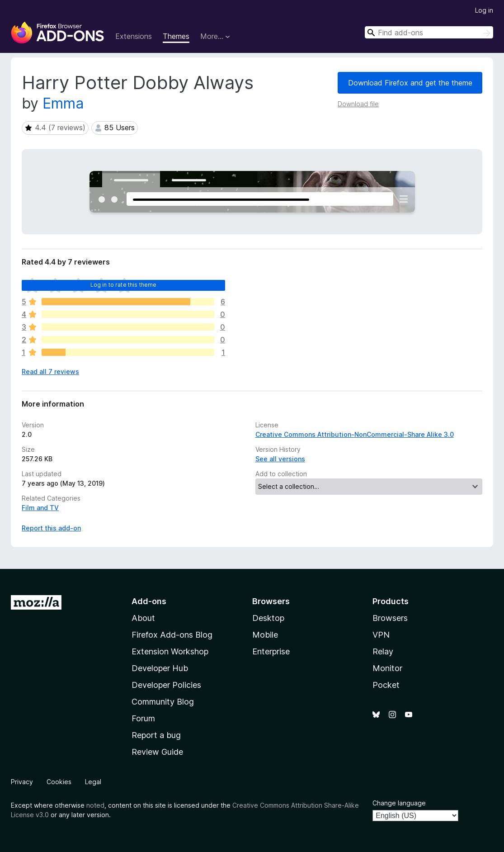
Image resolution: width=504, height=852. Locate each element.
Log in (484, 10)
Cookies (59, 782)
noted (95, 805)
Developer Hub (160, 668)
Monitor (387, 668)
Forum (143, 718)
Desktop (268, 618)
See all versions (280, 459)
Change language (399, 803)
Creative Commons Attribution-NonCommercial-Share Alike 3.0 (355, 434)
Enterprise (271, 651)
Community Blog (163, 702)
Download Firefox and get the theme (410, 83)
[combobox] (429, 32)
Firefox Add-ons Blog (172, 635)
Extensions (134, 36)
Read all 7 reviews (50, 372)
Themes (176, 36)
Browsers (390, 618)
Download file (358, 104)
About (143, 618)
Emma (63, 103)
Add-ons (149, 601)
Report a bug (156, 735)
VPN (381, 635)
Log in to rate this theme (124, 285)
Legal (93, 782)
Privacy (22, 782)
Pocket (386, 685)
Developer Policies (166, 685)
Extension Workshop (170, 651)
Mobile (265, 635)
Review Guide (157, 752)
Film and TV (40, 508)
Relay (383, 651)
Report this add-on (51, 528)
